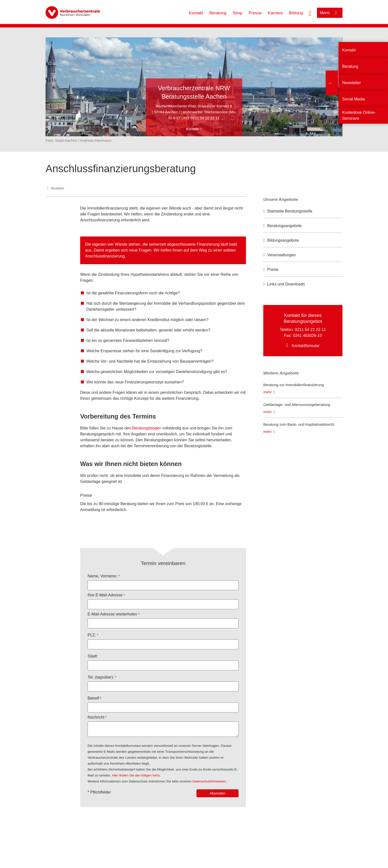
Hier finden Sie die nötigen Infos (136, 775)
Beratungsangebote (285, 226)
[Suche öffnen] (310, 13)
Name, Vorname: (102, 576)
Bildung (296, 13)
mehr (267, 392)
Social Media (354, 99)
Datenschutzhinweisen (209, 781)
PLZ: (92, 635)
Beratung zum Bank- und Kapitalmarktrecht (299, 424)
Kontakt (196, 13)
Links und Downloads (286, 284)
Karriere (275, 13)
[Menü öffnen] (330, 13)
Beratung (218, 13)
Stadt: (93, 656)
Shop (238, 13)
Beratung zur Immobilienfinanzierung (293, 385)
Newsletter (352, 83)
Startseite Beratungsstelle (290, 211)
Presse (255, 13)
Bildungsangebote (283, 240)
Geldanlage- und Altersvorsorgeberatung (297, 405)
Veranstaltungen (282, 255)
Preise (273, 270)
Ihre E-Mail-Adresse (105, 595)
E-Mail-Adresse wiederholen (112, 614)
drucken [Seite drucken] (58, 188)
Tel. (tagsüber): (101, 677)
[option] (303, 211)
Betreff (93, 698)
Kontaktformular (306, 346)
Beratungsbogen (147, 428)
